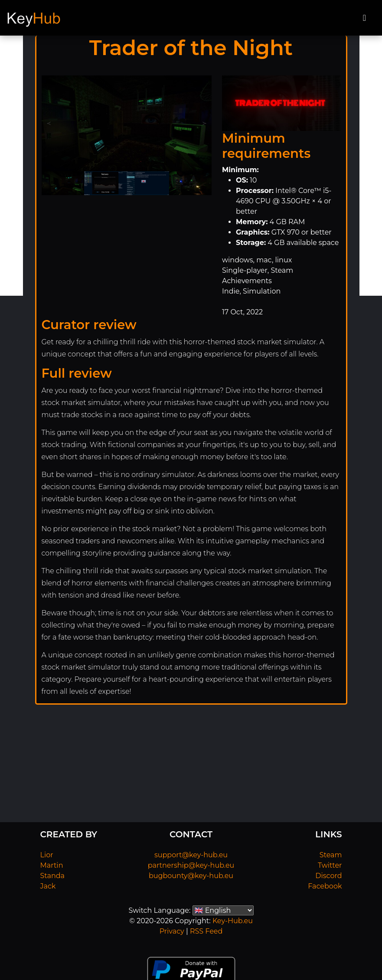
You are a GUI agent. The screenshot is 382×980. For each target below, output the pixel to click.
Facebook (325, 886)
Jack (48, 886)
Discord (328, 876)
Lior (47, 855)
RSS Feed (206, 931)
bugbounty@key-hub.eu (191, 876)
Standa (53, 876)
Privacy (172, 931)
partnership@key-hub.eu (191, 865)
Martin (52, 865)
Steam (331, 855)
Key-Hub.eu (233, 921)
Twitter (330, 865)
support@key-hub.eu (191, 855)
